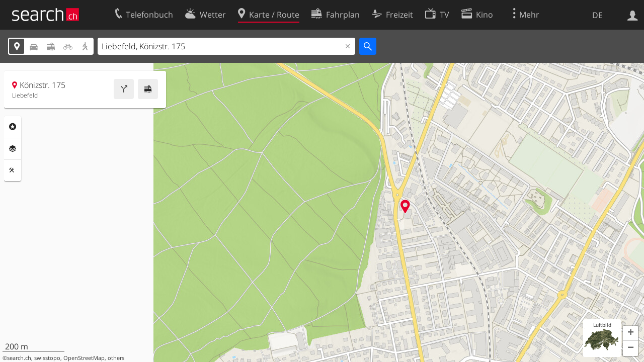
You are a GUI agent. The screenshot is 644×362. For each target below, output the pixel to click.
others (116, 358)
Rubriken (13, 127)
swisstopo (47, 358)
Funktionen (13, 170)
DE (597, 15)
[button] (630, 333)
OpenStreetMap (84, 358)
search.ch (19, 358)
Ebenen (13, 149)
